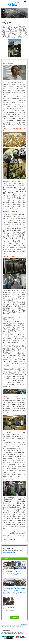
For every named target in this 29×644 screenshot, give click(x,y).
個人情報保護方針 (13, 627)
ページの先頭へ (25, 625)
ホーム (3, 627)
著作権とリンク (20, 627)
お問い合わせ (7, 627)
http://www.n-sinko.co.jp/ (10, 552)
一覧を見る (15, 617)
